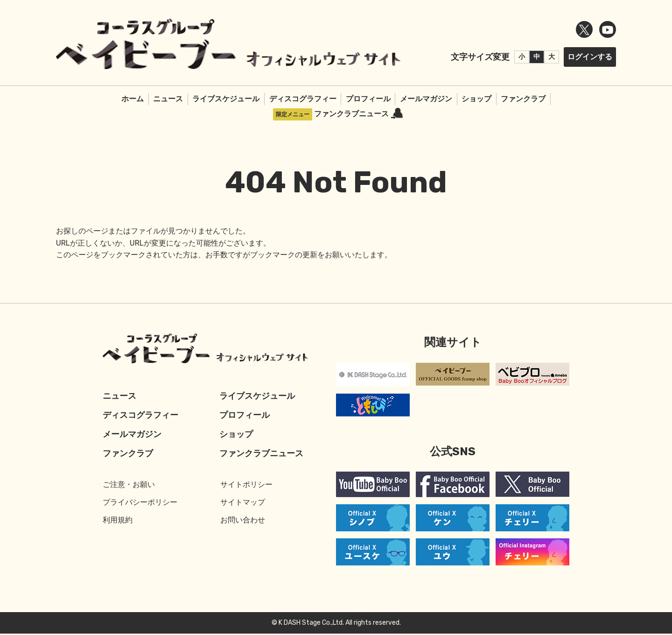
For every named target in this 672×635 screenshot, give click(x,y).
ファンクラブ (523, 99)
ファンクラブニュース (358, 114)
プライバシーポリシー (140, 504)
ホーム (133, 99)
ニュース (168, 99)
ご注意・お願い (129, 486)
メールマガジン (426, 99)
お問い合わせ (243, 521)
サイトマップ (243, 504)
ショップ (476, 99)
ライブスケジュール (226, 99)
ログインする (590, 57)
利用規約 (118, 521)
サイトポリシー (246, 486)
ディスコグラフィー (303, 99)
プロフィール (368, 99)
